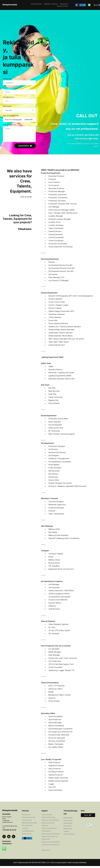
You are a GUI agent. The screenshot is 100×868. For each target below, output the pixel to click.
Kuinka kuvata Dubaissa (50, 822)
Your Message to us (9, 126)
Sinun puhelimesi (9, 98)
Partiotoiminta (32, 825)
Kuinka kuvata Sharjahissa (51, 844)
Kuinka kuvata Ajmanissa (51, 847)
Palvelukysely (27, 836)
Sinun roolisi (7, 107)
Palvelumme (26, 817)
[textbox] (19, 112)
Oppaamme (46, 852)
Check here (25, 231)
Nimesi (5, 88)
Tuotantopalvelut (28, 833)
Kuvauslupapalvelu (29, 819)
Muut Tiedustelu (69, 836)
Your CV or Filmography (11, 117)
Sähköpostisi (7, 79)
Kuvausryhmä (27, 822)
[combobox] (19, 112)
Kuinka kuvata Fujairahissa (51, 836)
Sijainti (24, 825)
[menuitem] (36, 4)
